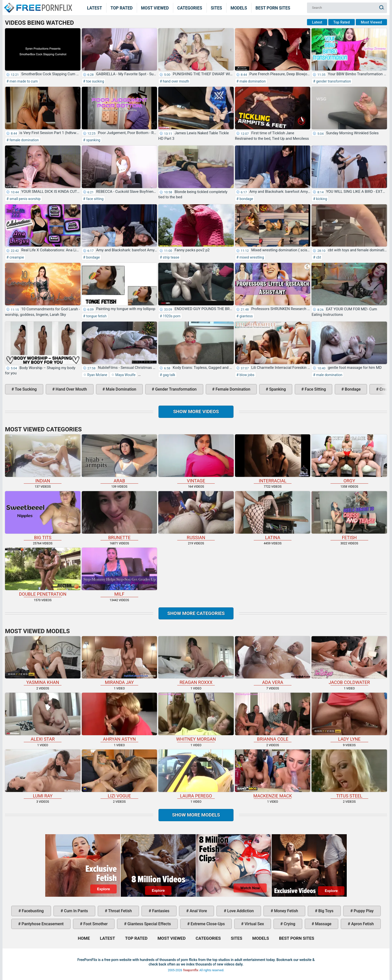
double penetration (43, 572)
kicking (321, 199)
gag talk (169, 375)
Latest (94, 8)
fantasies (160, 911)
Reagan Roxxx (196, 661)
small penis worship (25, 199)
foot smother (95, 924)
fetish (349, 516)
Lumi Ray (43, 774)
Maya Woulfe (125, 375)
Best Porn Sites (273, 8)
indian (43, 459)
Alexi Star (43, 717)
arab (119, 459)
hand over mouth (175, 81)
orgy (349, 459)
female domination (24, 140)
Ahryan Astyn (119, 717)
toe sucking (95, 81)
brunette (119, 516)
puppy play (363, 911)
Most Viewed (155, 8)
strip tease (171, 257)
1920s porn (171, 316)
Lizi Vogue (119, 774)
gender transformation (333, 81)
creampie (16, 257)
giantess (246, 316)
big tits (43, 516)
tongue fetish (96, 316)
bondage (246, 199)
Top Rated (122, 8)
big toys (325, 911)
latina (273, 516)
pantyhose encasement (42, 924)
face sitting (94, 199)
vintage (196, 459)
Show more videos (196, 411)
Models (239, 8)
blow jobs (246, 375)
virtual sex (254, 924)
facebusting (32, 911)
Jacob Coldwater (349, 661)
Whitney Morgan (196, 717)
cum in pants (75, 911)
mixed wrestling (251, 257)
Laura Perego (196, 774)
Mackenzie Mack (273, 774)
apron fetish (362, 924)
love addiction (240, 911)
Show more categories (196, 613)
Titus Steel (349, 774)
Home (38, 5)
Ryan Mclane (97, 375)
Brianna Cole (273, 717)
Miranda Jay (119, 661)
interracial (273, 459)
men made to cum (23, 81)
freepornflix (191, 970)
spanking (93, 140)
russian (196, 516)
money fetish (285, 911)
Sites (216, 8)
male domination (252, 81)
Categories (190, 8)
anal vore (198, 911)
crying (289, 924)
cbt (318, 257)
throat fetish (119, 911)
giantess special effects (149, 924)
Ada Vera (273, 661)
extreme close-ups (207, 924)
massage (323, 924)
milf (119, 572)
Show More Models (196, 815)
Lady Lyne (349, 717)
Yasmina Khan (43, 661)
